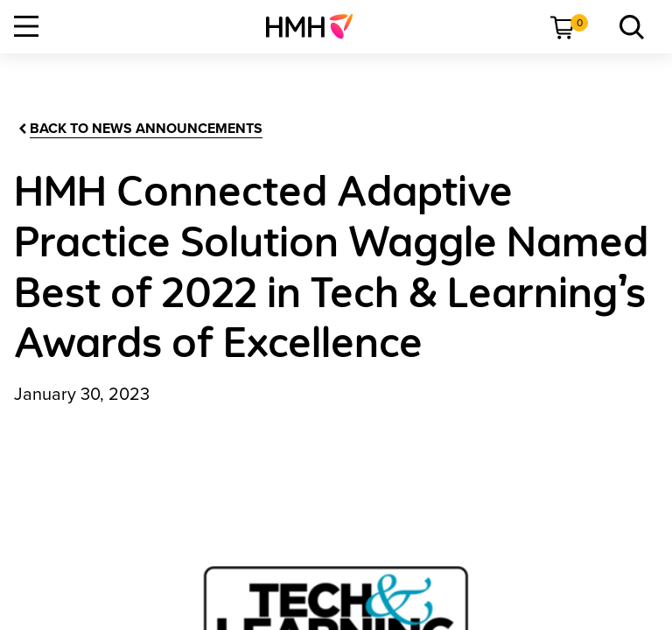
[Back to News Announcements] (139, 129)
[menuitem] (316, 26)
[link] (316, 26)
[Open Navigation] (26, 26)
